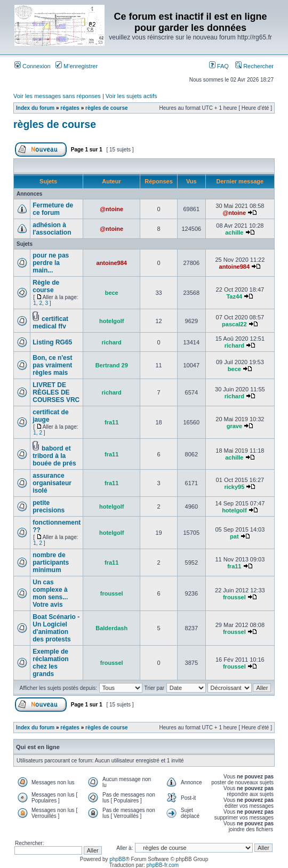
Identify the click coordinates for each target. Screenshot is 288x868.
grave (234, 426)
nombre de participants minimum (51, 562)
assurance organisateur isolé (52, 483)
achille (234, 232)
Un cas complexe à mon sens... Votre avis (50, 593)
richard (112, 342)
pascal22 (234, 324)
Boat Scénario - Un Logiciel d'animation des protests (56, 628)
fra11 (111, 422)
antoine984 (111, 263)
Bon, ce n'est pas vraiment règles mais (52, 365)
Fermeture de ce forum (53, 209)
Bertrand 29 (112, 365)
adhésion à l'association (52, 229)
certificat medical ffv (50, 323)
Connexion (33, 66)
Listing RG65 (52, 342)
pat (234, 536)
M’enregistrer (77, 66)
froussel (112, 593)
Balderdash (111, 628)
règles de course (106, 108)
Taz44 (234, 296)
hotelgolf (111, 321)
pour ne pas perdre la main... (51, 263)
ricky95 (234, 487)
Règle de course (46, 286)
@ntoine (111, 209)
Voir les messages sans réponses (57, 96)
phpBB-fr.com (163, 865)
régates (70, 108)
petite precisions (49, 507)
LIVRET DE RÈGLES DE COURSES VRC (56, 392)
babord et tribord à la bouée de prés (54, 456)
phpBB (117, 859)
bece (112, 293)
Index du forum (35, 108)
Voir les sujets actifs (131, 96)
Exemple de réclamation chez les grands (50, 663)
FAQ (219, 66)
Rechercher (254, 66)
